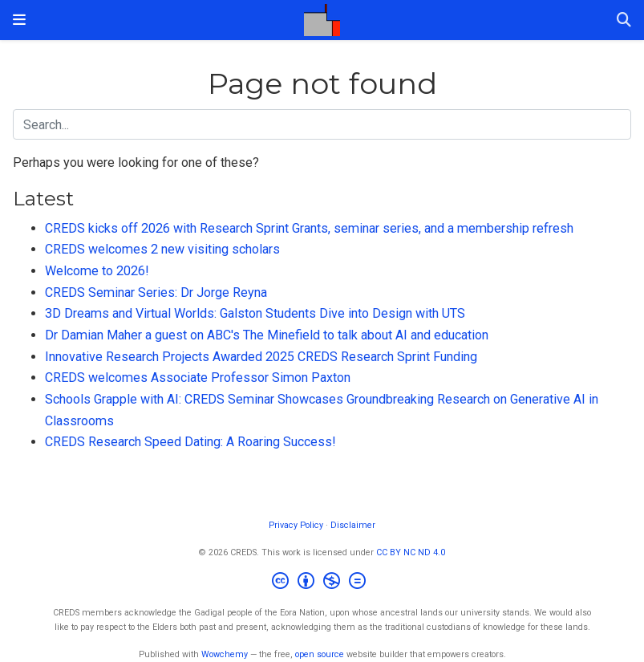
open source (320, 654)
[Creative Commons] (322, 583)
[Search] (624, 20)
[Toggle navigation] (19, 20)
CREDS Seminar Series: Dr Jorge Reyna (156, 292)
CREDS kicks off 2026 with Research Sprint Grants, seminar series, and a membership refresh (309, 228)
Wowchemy (225, 654)
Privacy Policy (296, 525)
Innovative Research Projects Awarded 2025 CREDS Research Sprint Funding (261, 357)
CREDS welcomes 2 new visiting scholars (162, 249)
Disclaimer (353, 525)
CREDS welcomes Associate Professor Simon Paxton (198, 378)
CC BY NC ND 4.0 (411, 552)
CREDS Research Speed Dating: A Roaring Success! (190, 442)
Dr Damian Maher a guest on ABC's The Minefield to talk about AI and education (267, 335)
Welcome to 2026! (97, 271)
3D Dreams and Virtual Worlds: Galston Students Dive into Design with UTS (255, 313)
